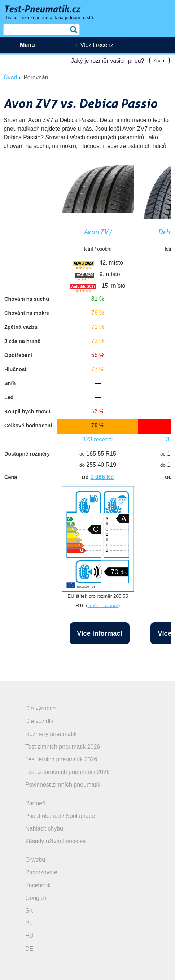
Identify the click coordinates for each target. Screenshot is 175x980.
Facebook (38, 885)
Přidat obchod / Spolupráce (60, 816)
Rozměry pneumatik (51, 734)
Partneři (35, 803)
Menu (27, 45)
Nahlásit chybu (44, 829)
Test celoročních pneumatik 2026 (67, 772)
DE (29, 949)
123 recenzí (98, 439)
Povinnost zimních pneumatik (63, 785)
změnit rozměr (103, 606)
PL (29, 923)
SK (29, 911)
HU (29, 936)
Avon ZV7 (98, 232)
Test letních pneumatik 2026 (61, 759)
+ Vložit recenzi (95, 45)
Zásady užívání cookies (55, 841)
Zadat (159, 60)
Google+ (36, 898)
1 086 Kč (102, 477)
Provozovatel (42, 872)
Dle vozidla (39, 721)
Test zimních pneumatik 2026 (63, 747)
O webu (35, 860)
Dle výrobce (40, 708)
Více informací (100, 633)
